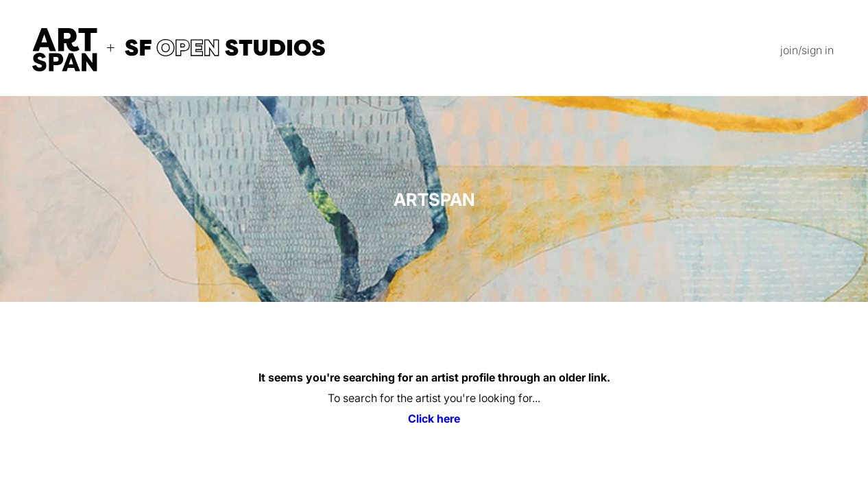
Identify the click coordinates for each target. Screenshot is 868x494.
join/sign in (807, 50)
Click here (434, 419)
